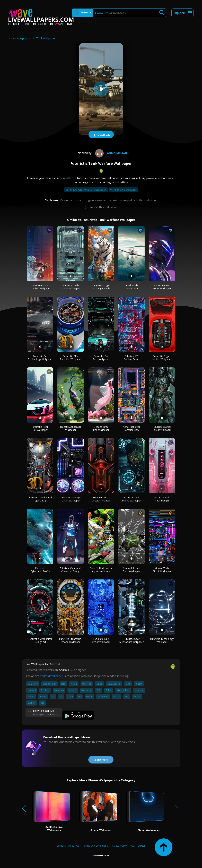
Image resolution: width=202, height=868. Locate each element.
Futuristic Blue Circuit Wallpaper (101, 640)
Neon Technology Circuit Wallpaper (71, 499)
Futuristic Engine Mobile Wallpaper (162, 358)
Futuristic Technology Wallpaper (162, 640)
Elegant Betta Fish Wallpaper (101, 428)
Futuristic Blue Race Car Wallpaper (71, 358)
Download (101, 135)
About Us (74, 846)
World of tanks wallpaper (123, 190)
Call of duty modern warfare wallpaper (86, 190)
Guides (142, 846)
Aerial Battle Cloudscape (131, 287)
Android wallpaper (51, 676)
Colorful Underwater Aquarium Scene (101, 570)
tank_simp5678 (111, 153)
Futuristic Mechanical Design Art (40, 640)
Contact (61, 846)
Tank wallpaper (46, 38)
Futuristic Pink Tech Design (162, 499)
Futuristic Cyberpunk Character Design (71, 570)
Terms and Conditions (95, 846)
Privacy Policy (119, 846)
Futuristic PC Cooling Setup (131, 358)
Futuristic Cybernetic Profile (40, 570)
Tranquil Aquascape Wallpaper (71, 428)
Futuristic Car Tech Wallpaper (101, 358)
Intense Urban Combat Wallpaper (40, 287)
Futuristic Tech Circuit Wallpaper (71, 287)
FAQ (132, 846)
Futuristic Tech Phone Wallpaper (131, 499)
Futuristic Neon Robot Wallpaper (162, 287)
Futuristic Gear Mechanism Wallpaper (131, 640)
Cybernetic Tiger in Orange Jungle (101, 287)
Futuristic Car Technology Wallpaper (40, 358)
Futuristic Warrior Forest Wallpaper (162, 428)
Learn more (101, 760)
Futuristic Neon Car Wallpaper (40, 428)
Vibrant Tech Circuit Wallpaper (162, 570)
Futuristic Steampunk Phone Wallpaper (71, 640)
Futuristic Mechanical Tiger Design (40, 499)
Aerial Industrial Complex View (131, 428)
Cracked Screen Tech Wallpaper (131, 570)
